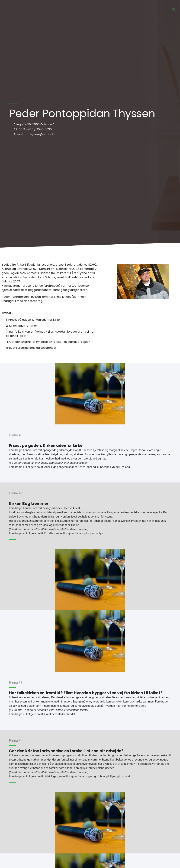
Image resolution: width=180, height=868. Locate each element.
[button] (174, 9)
